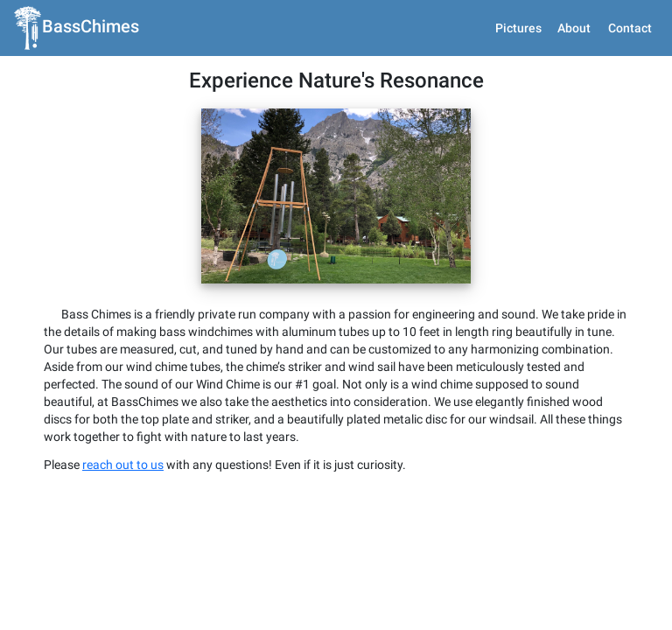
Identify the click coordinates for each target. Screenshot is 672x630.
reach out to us (123, 570)
